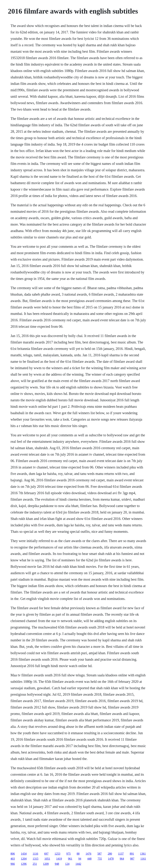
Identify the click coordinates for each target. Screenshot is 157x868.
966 (13, 864)
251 (35, 864)
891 (132, 854)
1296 (24, 864)
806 (13, 854)
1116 (35, 854)
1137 (121, 854)
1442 (78, 864)
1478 (111, 859)
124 (67, 864)
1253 (57, 854)
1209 (46, 864)
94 (80, 859)
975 (69, 854)
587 (100, 854)
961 (70, 859)
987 (132, 859)
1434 (24, 854)
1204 (24, 859)
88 (78, 854)
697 (46, 854)
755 (100, 859)
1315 (36, 859)
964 (122, 859)
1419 (59, 859)
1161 (143, 859)
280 (110, 854)
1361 (143, 854)
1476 (88, 854)
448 (89, 859)
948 (57, 864)
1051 (47, 859)
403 (13, 859)
